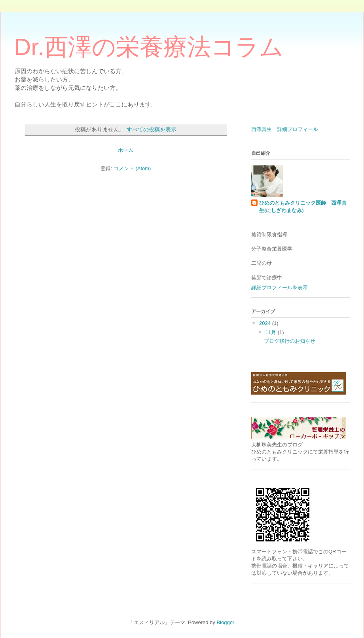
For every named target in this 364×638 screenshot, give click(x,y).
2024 (266, 323)
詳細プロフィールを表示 (280, 288)
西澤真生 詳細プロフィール (285, 129)
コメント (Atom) (132, 168)
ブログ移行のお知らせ (290, 341)
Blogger (225, 622)
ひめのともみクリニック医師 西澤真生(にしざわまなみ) (303, 206)
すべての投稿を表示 (152, 129)
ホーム (126, 150)
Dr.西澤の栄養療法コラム (149, 47)
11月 (272, 332)
